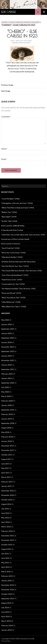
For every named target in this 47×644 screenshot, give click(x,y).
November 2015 (8, 540)
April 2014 (5, 616)
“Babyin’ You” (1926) (9, 212)
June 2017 (5, 464)
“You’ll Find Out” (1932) (10, 248)
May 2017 (5, 468)
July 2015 (5, 554)
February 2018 (7, 437)
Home (5, 22)
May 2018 (5, 432)
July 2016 (5, 509)
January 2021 (7, 378)
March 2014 (6, 621)
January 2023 (7, 356)
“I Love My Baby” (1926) (10, 199)
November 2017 (8, 450)
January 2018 (7, 441)
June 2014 (5, 612)
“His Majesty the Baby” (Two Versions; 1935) (18, 289)
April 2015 (5, 567)
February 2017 (7, 482)
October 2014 (7, 594)
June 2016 (5, 513)
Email (4, 159)
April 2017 (5, 473)
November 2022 (8, 360)
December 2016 (8, 491)
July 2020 (5, 387)
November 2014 (8, 590)
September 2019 (8, 410)
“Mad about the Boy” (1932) (12, 257)
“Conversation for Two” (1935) (13, 284)
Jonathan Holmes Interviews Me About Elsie (18, 262)
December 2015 (8, 536)
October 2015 (7, 545)
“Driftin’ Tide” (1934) (9, 221)
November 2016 (8, 495)
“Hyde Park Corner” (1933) (12, 280)
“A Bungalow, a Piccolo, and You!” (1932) (17, 203)
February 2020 (7, 401)
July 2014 (5, 607)
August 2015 (6, 549)
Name (4, 149)
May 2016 (5, 518)
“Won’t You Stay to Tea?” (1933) (13, 298)
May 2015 (5, 563)
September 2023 (8, 351)
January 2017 (7, 486)
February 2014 (7, 625)
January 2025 (7, 333)
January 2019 (7, 419)
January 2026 (7, 324)
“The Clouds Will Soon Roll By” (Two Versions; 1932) (21, 271)
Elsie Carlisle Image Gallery (22, 42)
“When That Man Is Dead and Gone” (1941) (18, 208)
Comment (6, 117)
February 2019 (7, 414)
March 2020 (6, 396)
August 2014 (6, 603)
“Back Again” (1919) (9, 217)
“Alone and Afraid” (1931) (11, 293)
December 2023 (8, 347)
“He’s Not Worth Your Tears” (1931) (15, 266)
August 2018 (6, 428)
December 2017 (8, 446)
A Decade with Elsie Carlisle (12, 230)
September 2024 (8, 338)
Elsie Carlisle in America (11, 244)
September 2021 (8, 369)
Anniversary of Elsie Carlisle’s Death (15, 239)
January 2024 (7, 342)
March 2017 (6, 477)
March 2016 (6, 527)
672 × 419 (23, 41)
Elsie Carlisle (8, 12)
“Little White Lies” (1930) (11, 302)
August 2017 (6, 459)
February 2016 (7, 531)
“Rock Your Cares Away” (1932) (13, 253)
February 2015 (7, 576)
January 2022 (7, 365)
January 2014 (7, 630)
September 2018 (8, 423)
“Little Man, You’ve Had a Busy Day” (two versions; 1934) (23, 235)
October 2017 (7, 455)
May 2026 (5, 320)
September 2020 (8, 383)
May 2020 (5, 392)
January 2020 (7, 405)
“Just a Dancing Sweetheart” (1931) (15, 275)
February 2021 (7, 374)
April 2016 (5, 522)
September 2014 (8, 598)
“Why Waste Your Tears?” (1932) (14, 307)
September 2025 (8, 329)
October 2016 (7, 500)
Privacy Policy (6, 641)
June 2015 (5, 558)
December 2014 (8, 585)
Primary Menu (44, 12)
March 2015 (6, 572)
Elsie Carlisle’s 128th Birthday (13, 226)
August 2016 (6, 504)
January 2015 (7, 581)
